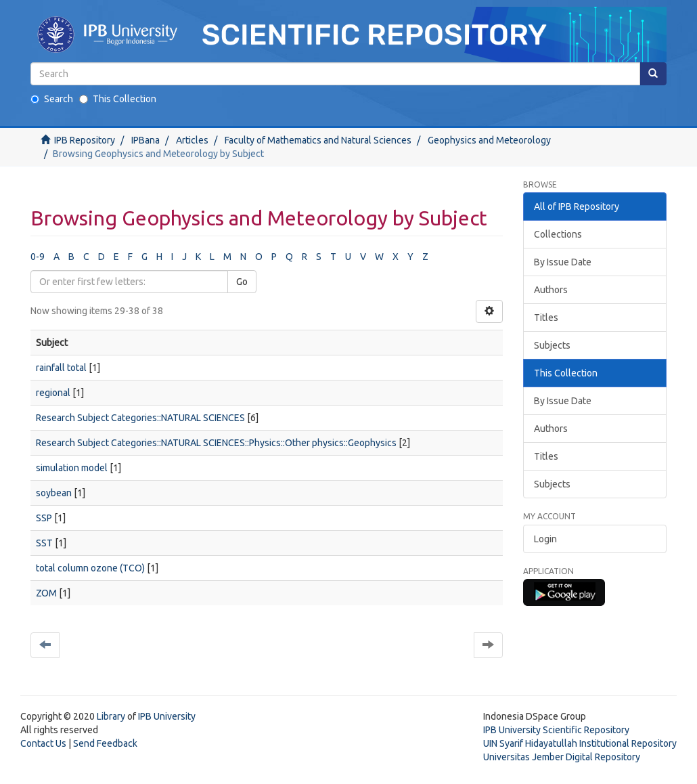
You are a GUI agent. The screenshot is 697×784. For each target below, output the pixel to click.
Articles (192, 140)
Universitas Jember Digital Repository (562, 757)
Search (52, 99)
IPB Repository (85, 140)
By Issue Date (563, 262)
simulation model (72, 468)
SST (44, 543)
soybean (54, 493)
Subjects (552, 345)
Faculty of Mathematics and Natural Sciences (318, 140)
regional (53, 393)
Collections (558, 234)
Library (111, 716)
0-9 (38, 257)
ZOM (46, 593)
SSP (44, 518)
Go (242, 282)
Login (545, 539)
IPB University (167, 716)
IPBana (145, 140)
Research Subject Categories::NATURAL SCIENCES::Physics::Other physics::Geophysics (216, 443)
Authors (551, 290)
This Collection (118, 99)
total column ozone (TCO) (90, 568)
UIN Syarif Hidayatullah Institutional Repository (580, 743)
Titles (546, 318)
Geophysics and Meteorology (489, 140)
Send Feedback (105, 743)
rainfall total (61, 368)
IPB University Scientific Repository (556, 730)
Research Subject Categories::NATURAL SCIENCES (140, 418)
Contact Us (43, 743)
